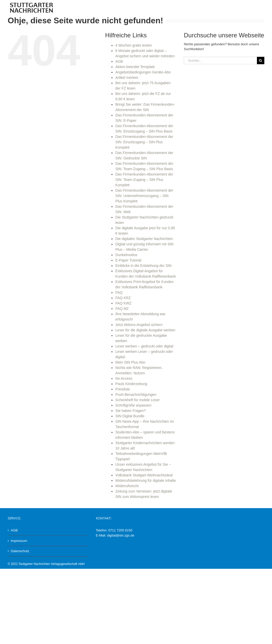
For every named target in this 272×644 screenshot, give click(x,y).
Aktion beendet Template (135, 67)
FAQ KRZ (123, 298)
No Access (124, 378)
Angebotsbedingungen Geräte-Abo (143, 72)
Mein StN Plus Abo (130, 362)
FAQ (119, 292)
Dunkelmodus (126, 255)
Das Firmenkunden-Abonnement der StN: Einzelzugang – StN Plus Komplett (144, 142)
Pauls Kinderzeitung (131, 384)
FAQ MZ (122, 309)
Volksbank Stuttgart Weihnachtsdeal (144, 475)
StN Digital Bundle (130, 416)
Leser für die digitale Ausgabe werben (145, 330)
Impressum (19, 541)
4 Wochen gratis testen (134, 45)
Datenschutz (20, 551)
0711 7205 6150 (120, 530)
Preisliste (123, 389)
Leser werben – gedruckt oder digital (144, 346)
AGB (119, 61)
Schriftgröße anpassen (133, 405)
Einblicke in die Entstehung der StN (143, 266)
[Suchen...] (220, 61)
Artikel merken (127, 78)
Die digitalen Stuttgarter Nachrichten (144, 239)
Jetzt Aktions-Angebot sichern (139, 325)
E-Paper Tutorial (128, 260)
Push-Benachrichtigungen (136, 395)
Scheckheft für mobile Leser (138, 400)
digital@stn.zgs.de (121, 535)
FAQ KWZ (123, 303)
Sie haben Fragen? (131, 411)
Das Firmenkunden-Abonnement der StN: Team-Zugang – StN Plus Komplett (144, 180)
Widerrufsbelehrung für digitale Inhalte (146, 481)
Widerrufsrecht (127, 486)
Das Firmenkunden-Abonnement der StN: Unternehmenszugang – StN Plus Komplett (144, 196)
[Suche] (261, 61)
